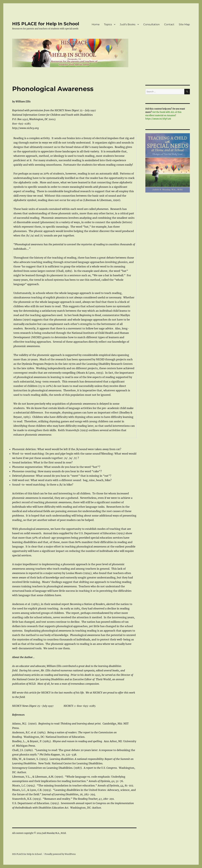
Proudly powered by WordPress (60, 854)
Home (96, 24)
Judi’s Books (128, 24)
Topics (108, 24)
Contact (169, 24)
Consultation (151, 24)
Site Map (184, 24)
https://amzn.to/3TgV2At (158, 119)
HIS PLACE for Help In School (46, 24)
